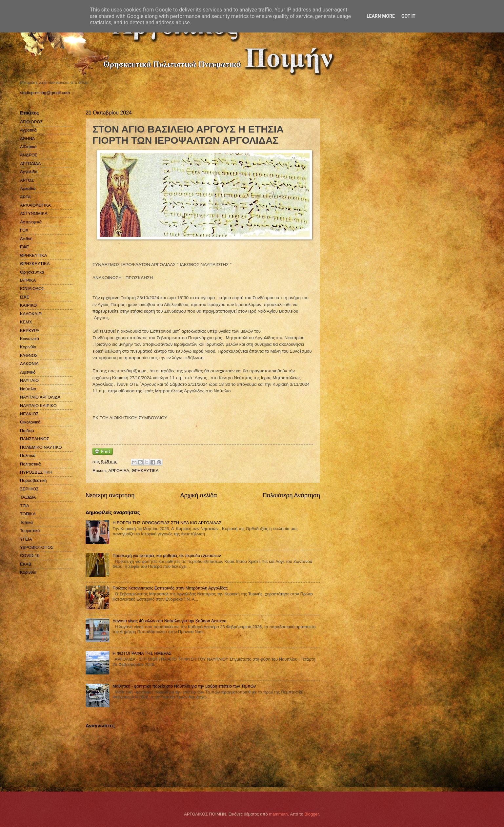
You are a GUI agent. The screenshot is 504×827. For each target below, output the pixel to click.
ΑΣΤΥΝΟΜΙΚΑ (34, 213)
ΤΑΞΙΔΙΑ (28, 497)
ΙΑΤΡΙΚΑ (28, 280)
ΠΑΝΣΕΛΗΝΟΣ (35, 439)
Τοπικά (26, 522)
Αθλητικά (28, 147)
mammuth (278, 814)
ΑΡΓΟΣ (27, 180)
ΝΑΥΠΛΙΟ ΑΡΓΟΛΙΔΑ (40, 397)
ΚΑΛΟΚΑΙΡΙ (31, 314)
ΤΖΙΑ (25, 506)
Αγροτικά (28, 130)
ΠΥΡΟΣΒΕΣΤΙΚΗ (36, 472)
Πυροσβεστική (33, 480)
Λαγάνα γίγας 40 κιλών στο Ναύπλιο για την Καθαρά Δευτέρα (170, 621)
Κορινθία (28, 347)
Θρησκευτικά (32, 272)
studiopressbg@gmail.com (45, 93)
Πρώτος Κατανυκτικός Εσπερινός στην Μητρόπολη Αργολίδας (170, 588)
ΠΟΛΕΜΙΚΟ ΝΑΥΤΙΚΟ (41, 447)
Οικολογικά (30, 422)
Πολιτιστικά (30, 464)
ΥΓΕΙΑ (26, 539)
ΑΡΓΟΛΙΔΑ (119, 471)
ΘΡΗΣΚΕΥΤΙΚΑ (35, 264)
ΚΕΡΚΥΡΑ (30, 331)
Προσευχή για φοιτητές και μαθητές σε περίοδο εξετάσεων (167, 556)
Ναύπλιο (28, 389)
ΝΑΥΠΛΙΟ (29, 380)
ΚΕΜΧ (26, 322)
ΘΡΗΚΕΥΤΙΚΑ (145, 471)
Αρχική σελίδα (198, 495)
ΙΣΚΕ (25, 297)
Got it (408, 16)
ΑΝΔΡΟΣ (29, 155)
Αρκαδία (28, 188)
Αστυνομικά (31, 222)
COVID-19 (30, 556)
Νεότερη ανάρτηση (110, 495)
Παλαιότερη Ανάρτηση (291, 495)
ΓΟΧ (24, 230)
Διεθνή (26, 239)
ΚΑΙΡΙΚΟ (28, 305)
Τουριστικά (30, 531)
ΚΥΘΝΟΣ (29, 355)
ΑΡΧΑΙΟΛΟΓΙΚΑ (35, 205)
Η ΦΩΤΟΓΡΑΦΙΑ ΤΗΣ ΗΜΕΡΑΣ (142, 653)
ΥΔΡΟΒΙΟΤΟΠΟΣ (37, 547)
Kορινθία (28, 572)
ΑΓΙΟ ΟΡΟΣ (31, 122)
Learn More (381, 16)
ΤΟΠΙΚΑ (28, 514)
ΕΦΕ (24, 247)
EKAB (26, 564)
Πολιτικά (28, 455)
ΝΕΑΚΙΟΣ (29, 414)
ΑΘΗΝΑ (28, 139)
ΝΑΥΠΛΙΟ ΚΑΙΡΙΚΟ (38, 406)
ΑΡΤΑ (25, 197)
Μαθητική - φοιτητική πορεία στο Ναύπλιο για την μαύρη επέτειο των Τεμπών (184, 686)
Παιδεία (27, 431)
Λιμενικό (28, 372)
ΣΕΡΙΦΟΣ (29, 489)
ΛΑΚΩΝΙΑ (29, 364)
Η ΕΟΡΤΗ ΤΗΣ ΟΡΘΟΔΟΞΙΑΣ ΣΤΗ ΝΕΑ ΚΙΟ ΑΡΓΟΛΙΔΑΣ (167, 523)
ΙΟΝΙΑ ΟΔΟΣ (32, 289)
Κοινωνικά (30, 339)
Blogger (312, 814)
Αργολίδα (29, 172)
